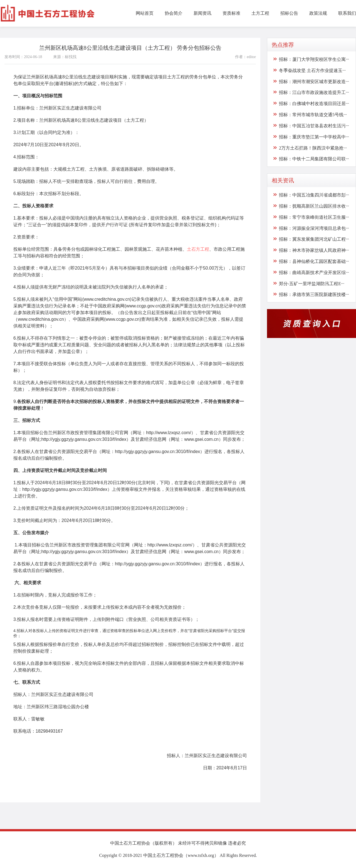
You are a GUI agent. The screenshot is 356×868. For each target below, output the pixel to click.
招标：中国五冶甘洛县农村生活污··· (314, 126)
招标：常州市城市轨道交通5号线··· (313, 115)
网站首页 (145, 13)
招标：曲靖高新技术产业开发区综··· (314, 273)
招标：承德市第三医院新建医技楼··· (314, 294)
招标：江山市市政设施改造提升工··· (314, 92)
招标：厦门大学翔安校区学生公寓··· (314, 59)
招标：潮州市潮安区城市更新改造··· (314, 81)
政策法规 (318, 13)
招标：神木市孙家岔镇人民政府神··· (314, 250)
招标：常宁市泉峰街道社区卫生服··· (314, 217)
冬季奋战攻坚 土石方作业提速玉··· (312, 70)
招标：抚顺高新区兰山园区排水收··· (314, 206)
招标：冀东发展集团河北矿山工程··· (314, 239)
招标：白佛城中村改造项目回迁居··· (314, 104)
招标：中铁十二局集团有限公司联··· (314, 159)
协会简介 (174, 13)
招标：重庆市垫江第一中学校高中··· (314, 137)
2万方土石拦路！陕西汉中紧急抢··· (313, 148)
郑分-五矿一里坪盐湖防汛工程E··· (312, 283)
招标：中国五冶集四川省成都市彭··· (314, 195)
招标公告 (289, 13)
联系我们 (347, 13)
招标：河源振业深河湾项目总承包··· (314, 228)
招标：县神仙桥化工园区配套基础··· (314, 261)
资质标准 (231, 13)
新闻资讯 (202, 13)
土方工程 (260, 13)
